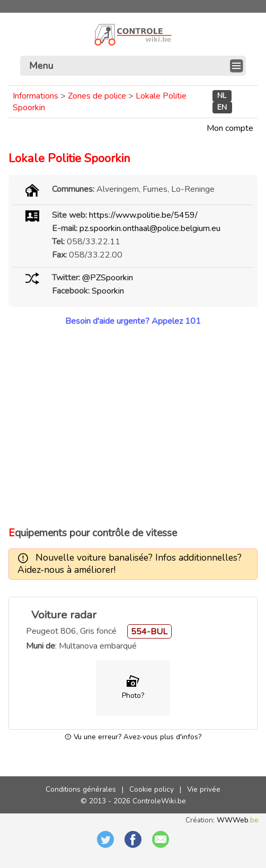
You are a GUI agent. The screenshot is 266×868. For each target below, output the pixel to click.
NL (222, 96)
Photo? (133, 696)
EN (222, 108)
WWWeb (238, 820)
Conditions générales (81, 789)
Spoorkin (108, 291)
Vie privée (204, 789)
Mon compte (230, 128)
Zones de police (97, 96)
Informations (36, 96)
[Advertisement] (133, 427)
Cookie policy (152, 789)
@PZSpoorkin (108, 278)
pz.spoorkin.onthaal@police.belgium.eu (150, 228)
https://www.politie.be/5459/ (143, 215)
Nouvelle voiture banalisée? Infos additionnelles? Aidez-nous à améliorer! (130, 564)
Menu (41, 66)
